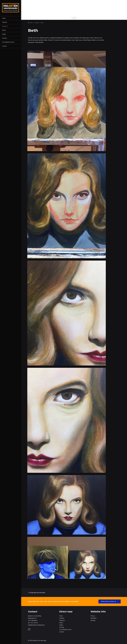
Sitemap (93, 620)
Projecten (5, 26)
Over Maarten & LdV (8, 42)
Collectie (5, 22)
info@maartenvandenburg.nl (36, 625)
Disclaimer (94, 618)
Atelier (4, 34)
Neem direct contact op (108, 601)
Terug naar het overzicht (37, 593)
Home (4, 18)
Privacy (93, 616)
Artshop (4, 38)
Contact (4, 46)
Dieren (4, 30)
